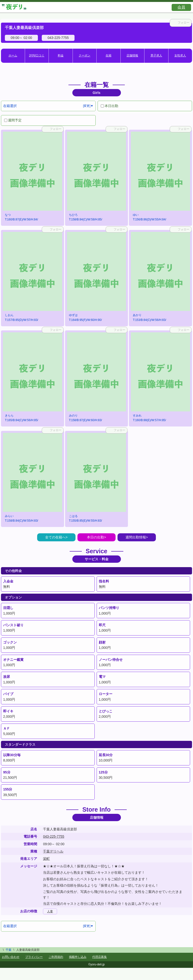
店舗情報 (132, 55)
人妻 (50, 911)
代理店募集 (100, 957)
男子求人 (156, 55)
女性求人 (180, 55)
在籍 (109, 55)
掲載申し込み (78, 957)
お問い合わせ (11, 957)
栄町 (46, 859)
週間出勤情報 (136, 537)
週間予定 (13, 120)
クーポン (84, 55)
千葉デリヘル (53, 851)
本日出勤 (109, 106)
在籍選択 (10, 106)
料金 (61, 55)
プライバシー (34, 957)
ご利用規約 (56, 957)
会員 (181, 7)
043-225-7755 (54, 836)
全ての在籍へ (55, 537)
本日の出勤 (95, 537)
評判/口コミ (37, 55)
